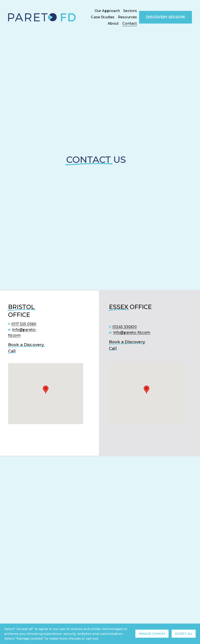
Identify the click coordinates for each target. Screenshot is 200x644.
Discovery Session (166, 17)
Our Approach (107, 11)
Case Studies (103, 17)
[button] (46, 390)
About (113, 23)
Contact (130, 23)
